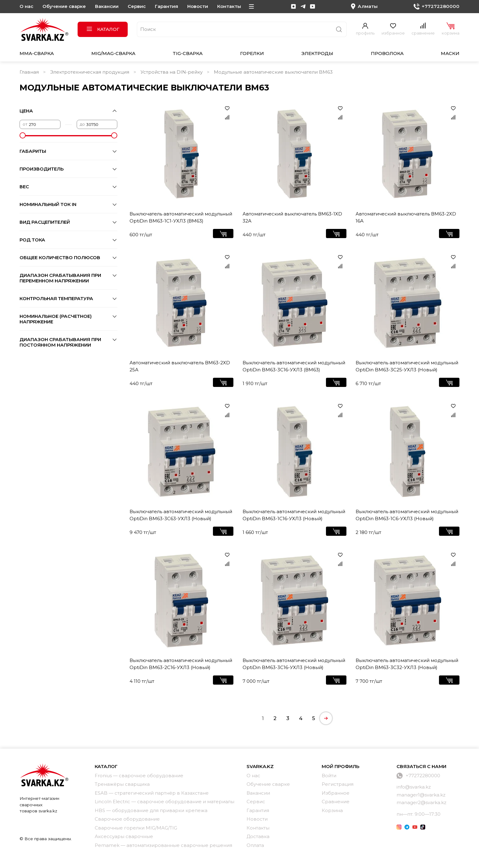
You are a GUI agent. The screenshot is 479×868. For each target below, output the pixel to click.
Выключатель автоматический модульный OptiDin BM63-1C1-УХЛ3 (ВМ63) (181, 217)
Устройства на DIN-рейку (172, 72)
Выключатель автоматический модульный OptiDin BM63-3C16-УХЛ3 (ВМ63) (294, 366)
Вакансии (107, 6)
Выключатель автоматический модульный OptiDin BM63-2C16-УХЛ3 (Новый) (181, 664)
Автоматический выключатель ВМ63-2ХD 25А (180, 366)
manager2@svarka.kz (421, 802)
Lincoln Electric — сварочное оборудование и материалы (165, 802)
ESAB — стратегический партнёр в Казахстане (152, 793)
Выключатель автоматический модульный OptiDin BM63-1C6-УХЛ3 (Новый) (407, 515)
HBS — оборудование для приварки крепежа (151, 810)
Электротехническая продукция (90, 72)
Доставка (258, 836)
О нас (26, 6)
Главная (29, 72)
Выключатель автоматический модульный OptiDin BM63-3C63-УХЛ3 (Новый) (181, 515)
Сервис (137, 6)
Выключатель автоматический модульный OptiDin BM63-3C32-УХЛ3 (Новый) (407, 664)
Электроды (317, 53)
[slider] (23, 135)
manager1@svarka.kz (421, 795)
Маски (450, 53)
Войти (329, 776)
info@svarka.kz (414, 787)
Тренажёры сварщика (122, 784)
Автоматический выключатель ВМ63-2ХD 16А (406, 217)
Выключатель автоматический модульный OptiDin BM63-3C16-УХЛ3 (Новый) (294, 664)
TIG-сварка (188, 53)
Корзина (332, 810)
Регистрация (338, 784)
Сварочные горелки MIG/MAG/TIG (136, 828)
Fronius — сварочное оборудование (139, 776)
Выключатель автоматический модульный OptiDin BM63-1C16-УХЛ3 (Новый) (294, 515)
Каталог (103, 29)
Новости (198, 6)
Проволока (387, 53)
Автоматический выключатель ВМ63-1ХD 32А (292, 217)
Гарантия (166, 6)
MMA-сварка (37, 53)
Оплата (255, 845)
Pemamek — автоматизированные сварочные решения (163, 845)
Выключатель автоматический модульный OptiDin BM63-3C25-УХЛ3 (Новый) (407, 366)
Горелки (252, 53)
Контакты (229, 6)
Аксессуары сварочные (124, 836)
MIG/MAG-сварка (113, 53)
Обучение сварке (64, 6)
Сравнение (336, 802)
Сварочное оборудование (127, 819)
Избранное (336, 793)
